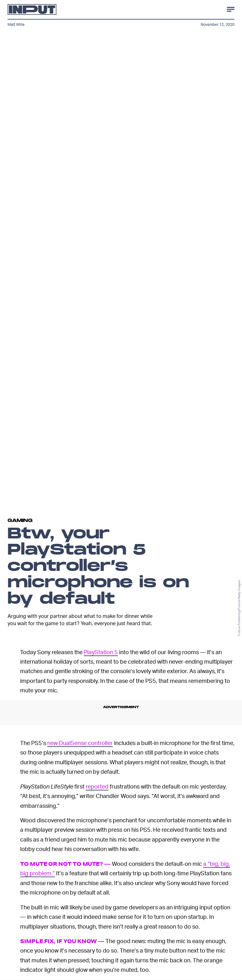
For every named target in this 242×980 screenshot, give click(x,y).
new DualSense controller (80, 743)
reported (97, 786)
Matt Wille (16, 24)
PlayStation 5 (101, 652)
